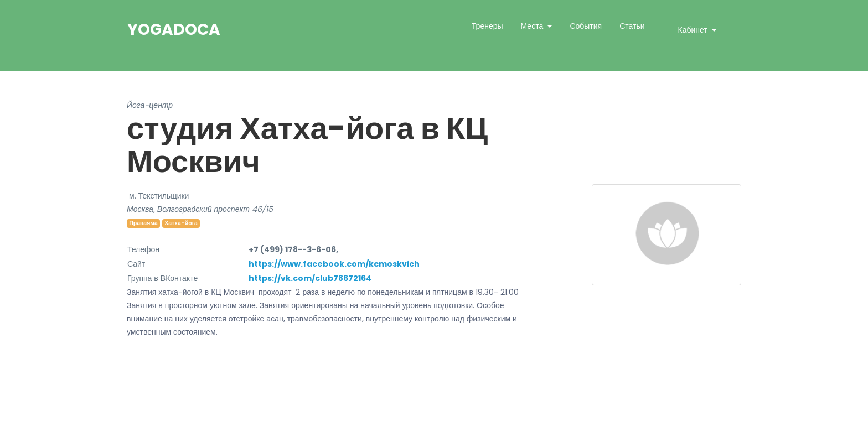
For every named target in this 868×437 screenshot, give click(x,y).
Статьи (632, 26)
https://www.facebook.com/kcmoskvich (334, 264)
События (586, 26)
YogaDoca (174, 30)
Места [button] (533, 26)
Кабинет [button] (694, 30)
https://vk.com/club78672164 (310, 278)
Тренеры (487, 26)
